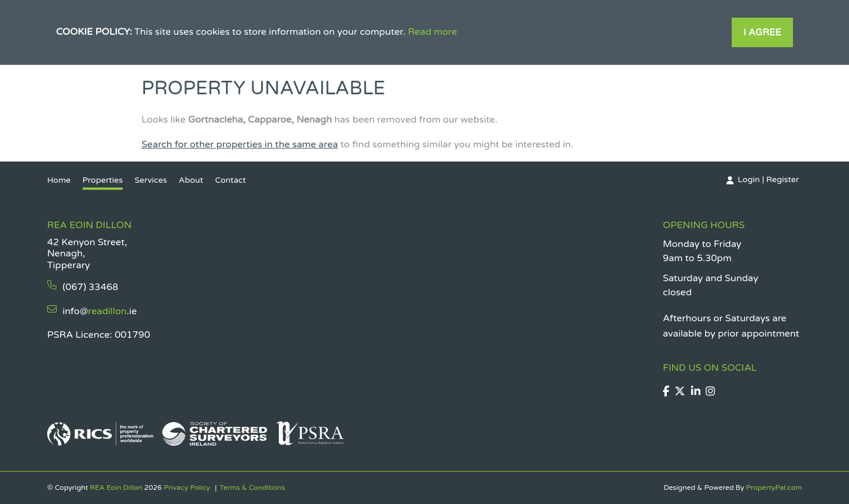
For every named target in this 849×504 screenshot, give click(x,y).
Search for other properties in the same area (240, 144)
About (191, 180)
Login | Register (768, 179)
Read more (432, 32)
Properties (103, 180)
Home (59, 180)
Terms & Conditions (252, 487)
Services (151, 180)
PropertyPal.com (774, 487)
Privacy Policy (187, 487)
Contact (231, 180)
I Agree (762, 32)
